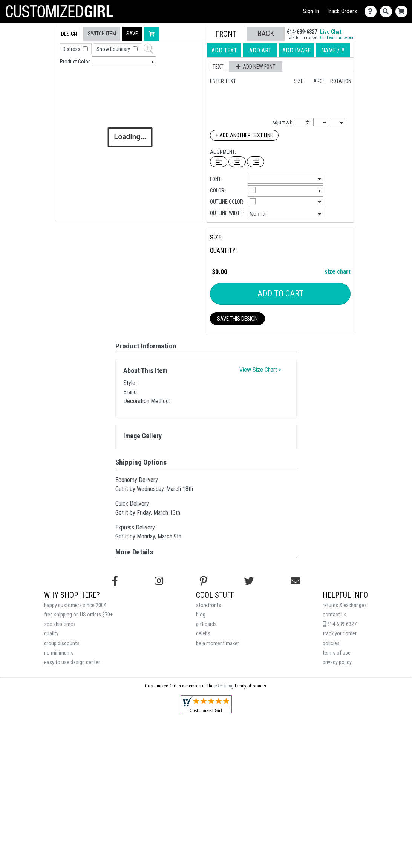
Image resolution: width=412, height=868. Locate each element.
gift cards (206, 624)
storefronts (209, 605)
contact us (335, 615)
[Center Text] (237, 162)
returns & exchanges (345, 605)
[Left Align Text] (219, 162)
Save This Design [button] (237, 319)
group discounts (62, 643)
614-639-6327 (340, 624)
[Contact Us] (372, 12)
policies (331, 643)
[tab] (41, 75)
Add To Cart (280, 294)
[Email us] (296, 581)
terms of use (337, 653)
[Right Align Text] (256, 162)
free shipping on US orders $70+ (78, 615)
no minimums (59, 653)
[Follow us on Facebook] (115, 581)
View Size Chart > (260, 370)
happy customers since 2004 (75, 605)
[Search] (388, 12)
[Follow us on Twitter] (249, 581)
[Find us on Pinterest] (204, 581)
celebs (203, 634)
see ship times (60, 624)
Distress (72, 49)
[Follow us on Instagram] (159, 581)
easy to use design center (72, 662)
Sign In (311, 11)
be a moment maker (217, 643)
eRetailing (224, 686)
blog (201, 615)
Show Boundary (114, 49)
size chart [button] (338, 272)
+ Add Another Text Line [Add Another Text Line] (244, 135)
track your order (340, 634)
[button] (132, 34)
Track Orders (342, 11)
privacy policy (337, 662)
